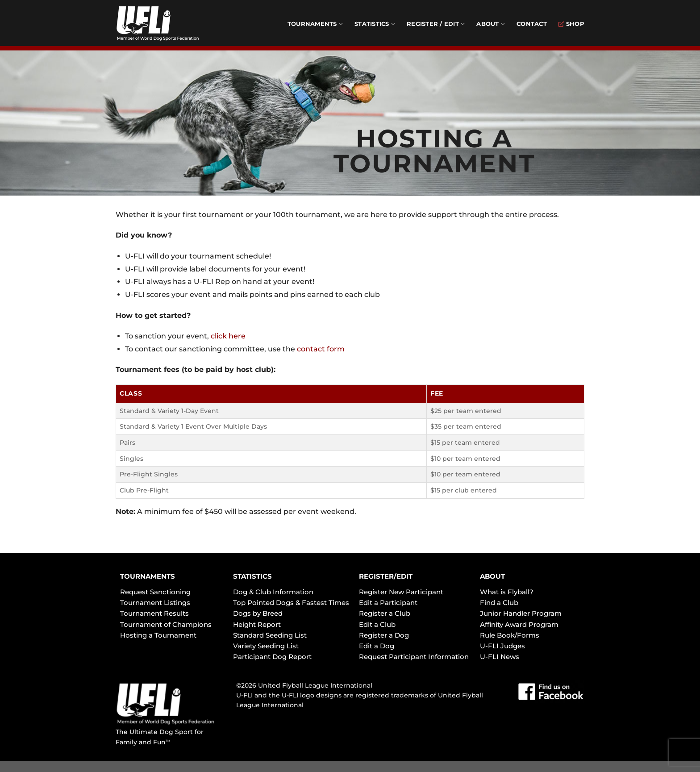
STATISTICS (252, 576)
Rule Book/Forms (510, 635)
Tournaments (315, 24)
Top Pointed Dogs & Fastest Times (291, 603)
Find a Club (499, 603)
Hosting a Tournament (158, 635)
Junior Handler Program (521, 613)
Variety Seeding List (266, 646)
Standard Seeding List (270, 635)
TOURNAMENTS (148, 576)
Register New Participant (401, 592)
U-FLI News (500, 657)
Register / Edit (436, 24)
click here (228, 336)
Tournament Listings (155, 603)
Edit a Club (377, 624)
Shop (571, 24)
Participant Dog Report (272, 657)
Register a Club (385, 613)
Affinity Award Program (519, 624)
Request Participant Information (414, 657)
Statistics (375, 24)
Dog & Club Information (273, 592)
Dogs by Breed (258, 613)
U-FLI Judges (502, 646)
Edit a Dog (377, 646)
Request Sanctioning (155, 592)
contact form (321, 349)
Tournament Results (154, 613)
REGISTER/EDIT (386, 576)
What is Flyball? (507, 592)
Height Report (257, 624)
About (491, 24)
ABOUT (492, 576)
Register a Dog (384, 635)
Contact (532, 24)
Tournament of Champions (166, 624)
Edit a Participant (388, 603)
